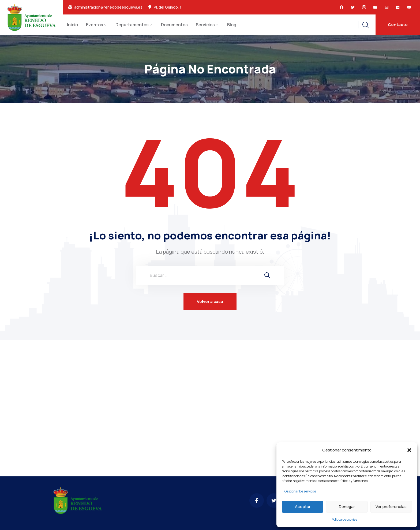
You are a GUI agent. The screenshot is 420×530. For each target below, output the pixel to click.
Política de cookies (344, 519)
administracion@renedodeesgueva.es (108, 7)
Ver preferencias (391, 507)
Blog (232, 25)
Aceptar (303, 507)
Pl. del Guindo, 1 (168, 7)
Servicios (205, 25)
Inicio (72, 25)
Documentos (174, 25)
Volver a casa (210, 301)
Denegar (347, 507)
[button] (409, 450)
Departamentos (132, 25)
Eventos (95, 25)
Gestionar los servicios (300, 491)
